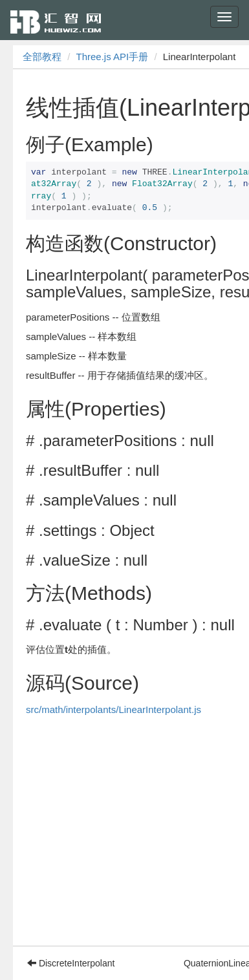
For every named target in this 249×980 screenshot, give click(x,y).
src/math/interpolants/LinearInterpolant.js (114, 709)
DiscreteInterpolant (71, 963)
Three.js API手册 (113, 57)
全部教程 (42, 57)
